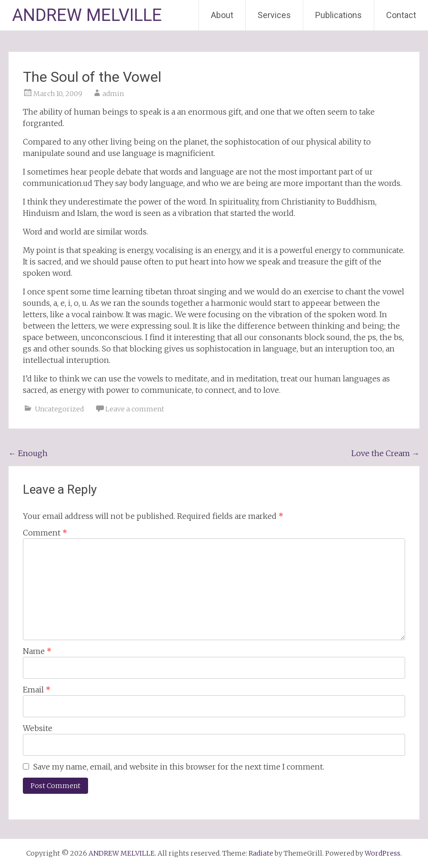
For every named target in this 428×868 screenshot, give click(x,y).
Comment (45, 533)
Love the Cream (385, 453)
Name (37, 651)
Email (37, 690)
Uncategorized (59, 409)
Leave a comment (135, 409)
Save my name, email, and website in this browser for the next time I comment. (179, 767)
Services (274, 15)
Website (38, 728)
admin (113, 94)
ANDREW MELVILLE (87, 15)
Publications (338, 15)
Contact (401, 15)
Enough (28, 453)
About (222, 15)
